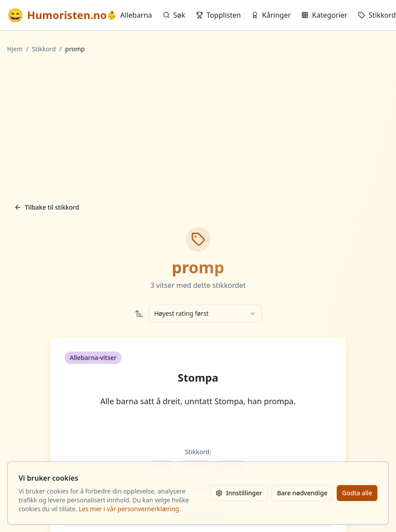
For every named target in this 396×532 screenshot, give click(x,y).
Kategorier (324, 15)
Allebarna (129, 15)
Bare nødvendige (302, 493)
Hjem (15, 49)
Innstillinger (239, 493)
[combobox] (205, 314)
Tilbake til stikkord (47, 207)
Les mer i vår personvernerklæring (129, 509)
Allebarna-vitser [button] (93, 358)
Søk (174, 15)
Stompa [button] (198, 378)
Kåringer (271, 15)
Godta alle (357, 493)
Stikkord (377, 15)
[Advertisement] (198, 126)
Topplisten (219, 15)
